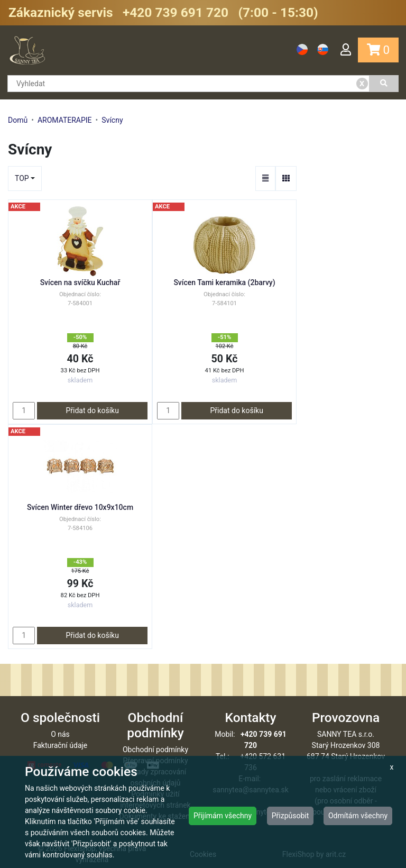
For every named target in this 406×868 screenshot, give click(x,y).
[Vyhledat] (384, 84)
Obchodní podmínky (155, 750)
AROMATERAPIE (65, 120)
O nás (60, 734)
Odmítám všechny (358, 816)
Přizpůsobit (290, 816)
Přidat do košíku (92, 410)
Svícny (112, 120)
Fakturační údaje (61, 745)
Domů (18, 120)
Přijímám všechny (223, 816)
